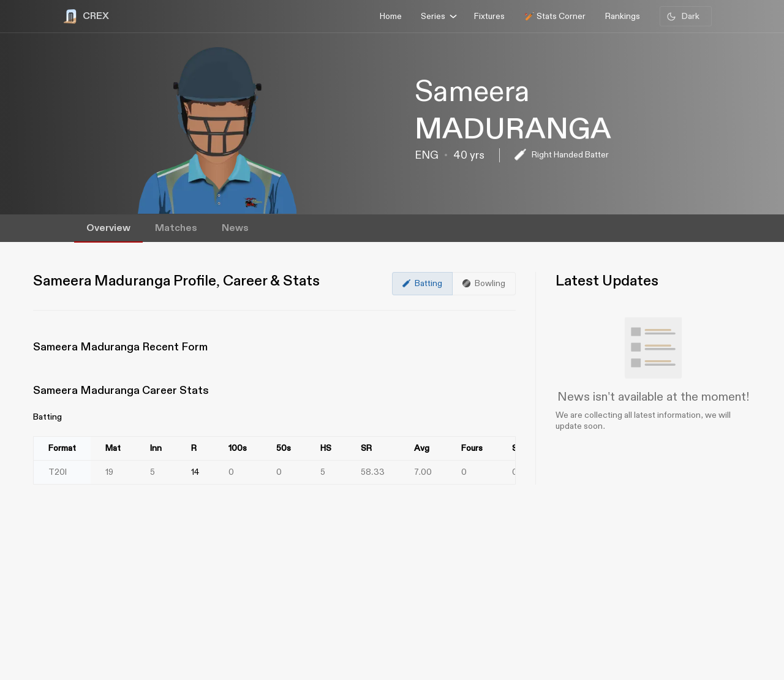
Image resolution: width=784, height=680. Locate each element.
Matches (176, 228)
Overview (108, 228)
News (235, 228)
